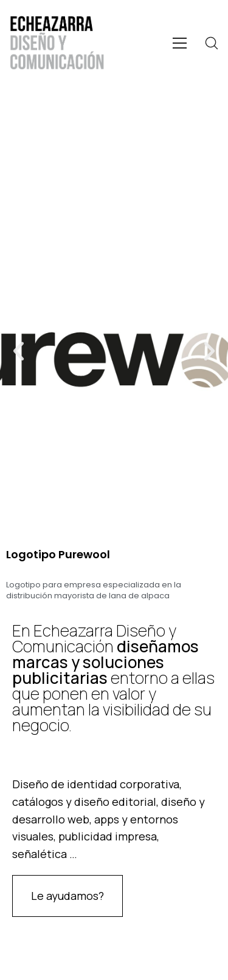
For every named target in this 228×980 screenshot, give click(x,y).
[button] (19, 350)
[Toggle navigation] (180, 43)
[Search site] (212, 43)
